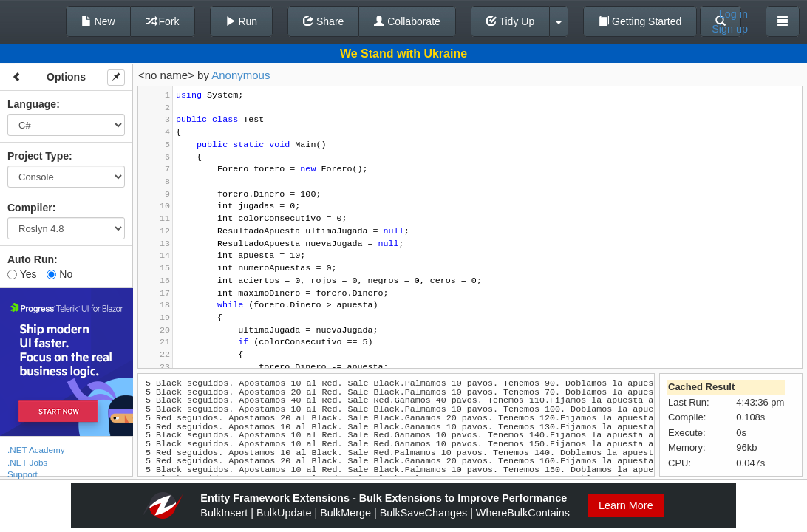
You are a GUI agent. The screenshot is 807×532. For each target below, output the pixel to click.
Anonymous (241, 75)
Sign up (730, 29)
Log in (733, 14)
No (59, 274)
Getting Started (640, 21)
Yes (22, 274)
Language (32, 104)
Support (23, 474)
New (98, 21)
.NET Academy (36, 450)
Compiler (30, 208)
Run (242, 21)
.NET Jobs (27, 462)
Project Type (38, 156)
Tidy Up (510, 21)
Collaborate (407, 21)
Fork (163, 21)
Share (323, 21)
